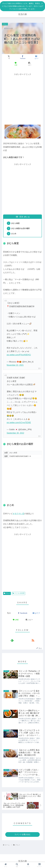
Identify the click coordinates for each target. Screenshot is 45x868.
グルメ (7, 593)
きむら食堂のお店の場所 (20, 228)
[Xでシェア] (9, 57)
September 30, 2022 (15, 433)
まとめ (14, 234)
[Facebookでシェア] (22, 57)
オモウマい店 (18, 514)
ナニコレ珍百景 (19, 593)
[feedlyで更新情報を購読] (12, 640)
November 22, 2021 (15, 365)
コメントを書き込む (22, 834)
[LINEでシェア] (16, 64)
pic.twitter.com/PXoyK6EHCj (19, 355)
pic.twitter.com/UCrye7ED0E (19, 423)
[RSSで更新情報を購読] (33, 640)
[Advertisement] (22, 99)
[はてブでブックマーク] (36, 57)
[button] (29, 64)
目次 (21, 217)
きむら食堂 (15, 223)
